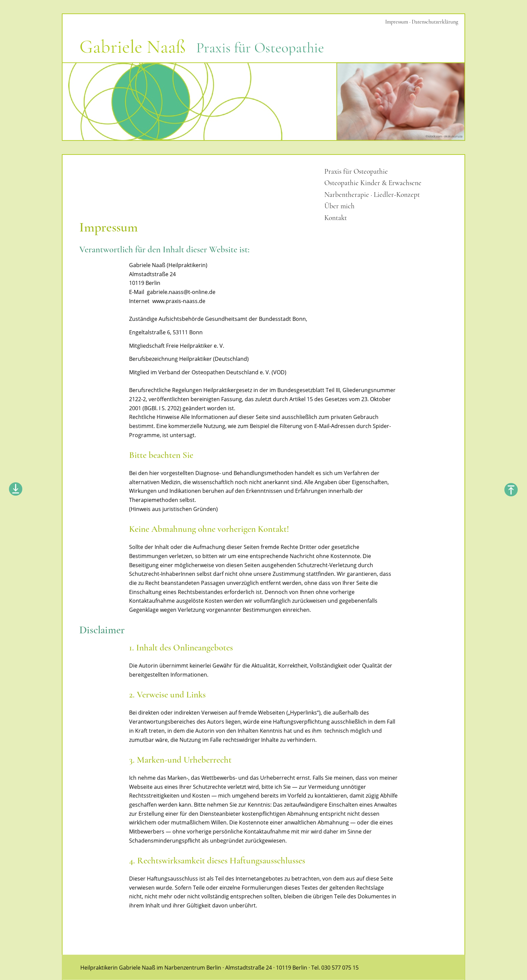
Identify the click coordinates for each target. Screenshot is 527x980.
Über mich (339, 206)
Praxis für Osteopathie (356, 171)
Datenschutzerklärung (435, 22)
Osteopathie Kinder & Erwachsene (373, 183)
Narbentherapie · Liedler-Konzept (372, 195)
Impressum (397, 22)
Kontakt (336, 218)
